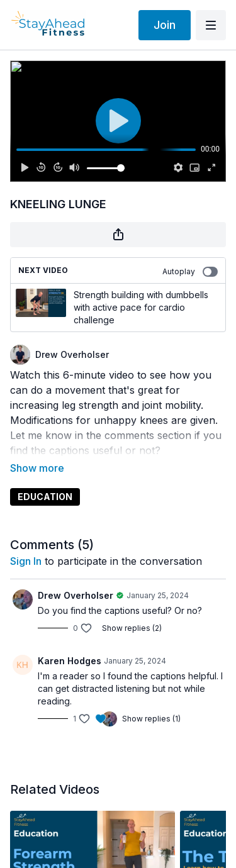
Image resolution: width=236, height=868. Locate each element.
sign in (26, 543)
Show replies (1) (151, 701)
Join (165, 25)
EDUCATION (45, 479)
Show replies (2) (132, 610)
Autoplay (190, 272)
